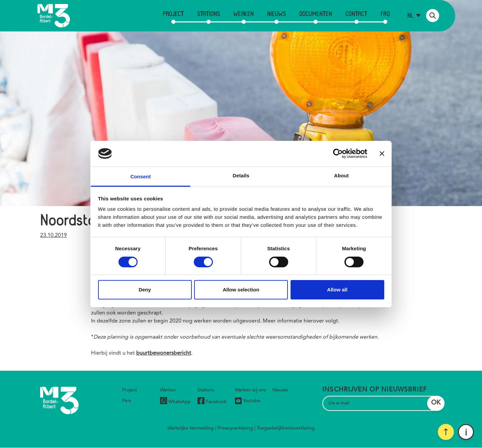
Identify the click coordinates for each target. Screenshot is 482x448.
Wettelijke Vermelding (191, 428)
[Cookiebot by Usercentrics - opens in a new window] (338, 154)
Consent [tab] (141, 176)
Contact (356, 14)
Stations (209, 14)
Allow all (337, 290)
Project (173, 14)
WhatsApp (175, 402)
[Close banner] (382, 154)
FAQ (385, 14)
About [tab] (341, 175)
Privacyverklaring (235, 428)
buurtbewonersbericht (164, 353)
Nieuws (276, 14)
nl (411, 15)
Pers (127, 401)
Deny (145, 290)
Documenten (316, 14)
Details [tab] (241, 175)
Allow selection (241, 290)
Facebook (212, 402)
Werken (244, 14)
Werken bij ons (251, 390)
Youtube (248, 401)
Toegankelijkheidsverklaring (286, 428)
